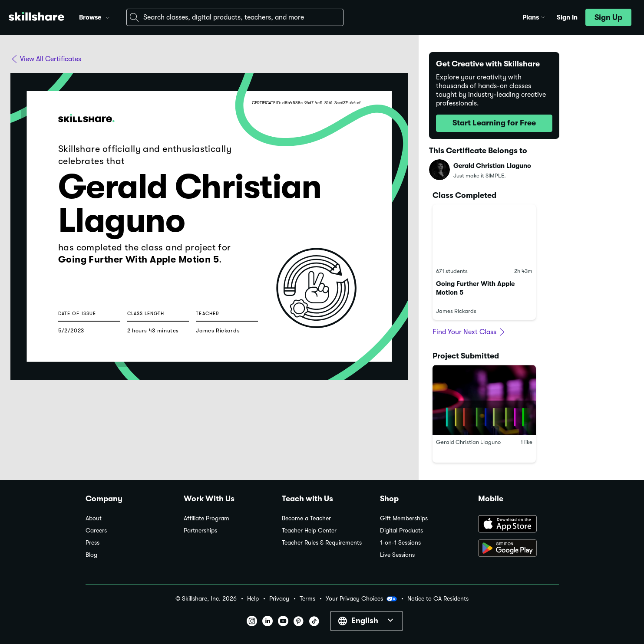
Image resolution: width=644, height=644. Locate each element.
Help (253, 599)
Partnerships (200, 531)
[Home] (36, 18)
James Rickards (456, 311)
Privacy (279, 599)
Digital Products (401, 531)
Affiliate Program (206, 518)
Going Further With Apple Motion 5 (484, 262)
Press (92, 543)
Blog (91, 555)
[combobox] (235, 17)
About (94, 518)
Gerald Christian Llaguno (492, 166)
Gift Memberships (404, 518)
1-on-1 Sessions (400, 543)
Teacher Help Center (309, 531)
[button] (108, 16)
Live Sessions (397, 555)
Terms (307, 599)
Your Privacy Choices (361, 599)
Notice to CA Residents (438, 599)
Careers (96, 531)
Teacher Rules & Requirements (322, 543)
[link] (484, 262)
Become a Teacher (306, 518)
